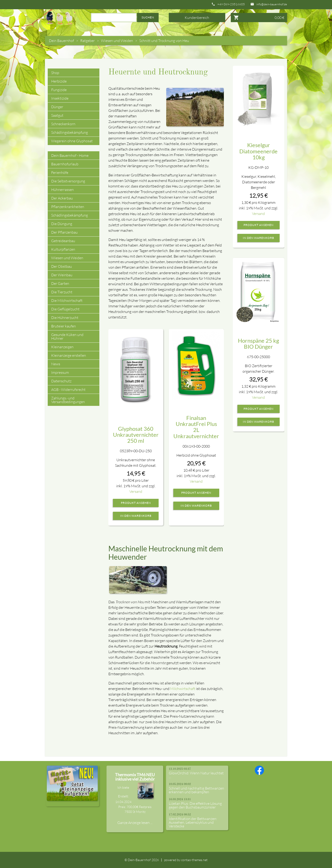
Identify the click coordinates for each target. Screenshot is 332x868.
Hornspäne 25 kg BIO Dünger (258, 343)
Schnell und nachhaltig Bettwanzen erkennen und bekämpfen (196, 790)
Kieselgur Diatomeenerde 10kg (258, 151)
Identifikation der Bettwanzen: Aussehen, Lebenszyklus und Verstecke (193, 822)
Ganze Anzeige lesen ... (135, 823)
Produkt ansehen (136, 503)
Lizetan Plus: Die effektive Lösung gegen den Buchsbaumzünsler (195, 805)
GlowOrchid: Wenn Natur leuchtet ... (196, 775)
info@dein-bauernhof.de (272, 4)
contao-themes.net (194, 860)
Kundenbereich (197, 18)
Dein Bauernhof (61, 41)
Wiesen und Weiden (117, 41)
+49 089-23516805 (231, 4)
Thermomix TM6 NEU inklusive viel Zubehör (135, 777)
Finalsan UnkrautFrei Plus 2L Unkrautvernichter (196, 427)
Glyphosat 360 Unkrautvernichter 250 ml (136, 435)
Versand (136, 491)
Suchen (148, 17)
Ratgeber (87, 41)
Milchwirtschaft (183, 689)
